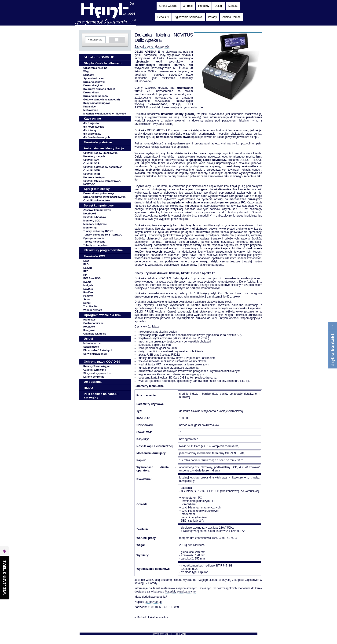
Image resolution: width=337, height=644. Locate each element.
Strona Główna (168, 6)
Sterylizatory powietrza (97, 373)
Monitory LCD (92, 221)
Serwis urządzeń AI (95, 354)
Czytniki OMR (92, 170)
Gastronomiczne (93, 323)
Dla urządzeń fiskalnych (98, 350)
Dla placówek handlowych (103, 63)
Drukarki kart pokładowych (100, 193)
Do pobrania (93, 382)
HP (85, 275)
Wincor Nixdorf (93, 310)
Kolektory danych (94, 156)
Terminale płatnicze (98, 142)
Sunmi (87, 303)
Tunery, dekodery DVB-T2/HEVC (103, 235)
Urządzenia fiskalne (95, 68)
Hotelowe (89, 327)
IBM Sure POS (92, 278)
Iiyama (87, 282)
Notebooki (90, 213)
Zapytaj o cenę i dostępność (152, 47)
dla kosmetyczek (93, 127)
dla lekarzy (90, 130)
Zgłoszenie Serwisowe (189, 17)
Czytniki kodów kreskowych (100, 153)
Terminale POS (95, 256)
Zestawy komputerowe (97, 210)
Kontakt (233, 6)
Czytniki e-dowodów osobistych (103, 167)
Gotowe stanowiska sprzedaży (102, 99)
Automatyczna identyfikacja (104, 148)
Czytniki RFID (92, 174)
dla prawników (92, 134)
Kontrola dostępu (94, 177)
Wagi (86, 71)
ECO (86, 261)
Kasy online (92, 119)
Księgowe (89, 330)
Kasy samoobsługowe (97, 103)
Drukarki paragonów (96, 96)
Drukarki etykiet (93, 85)
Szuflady (89, 75)
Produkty (204, 6)
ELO (86, 264)
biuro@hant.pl (153, 602)
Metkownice (91, 110)
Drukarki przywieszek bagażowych (104, 197)
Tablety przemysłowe (96, 245)
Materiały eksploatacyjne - (105, 114)
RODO (88, 388)
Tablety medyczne (94, 242)
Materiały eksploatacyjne (180, 592)
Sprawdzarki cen (93, 78)
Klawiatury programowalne (103, 250)
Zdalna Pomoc (231, 17)
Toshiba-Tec (91, 306)
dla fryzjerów (91, 123)
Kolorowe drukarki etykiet (99, 89)
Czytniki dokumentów (97, 200)
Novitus (88, 289)
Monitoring (90, 228)
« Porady (152, 583)
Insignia (88, 285)
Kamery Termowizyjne (97, 366)
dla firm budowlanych (97, 137)
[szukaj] (95, 40)
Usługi (218, 6)
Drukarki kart (91, 92)
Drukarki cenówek (94, 82)
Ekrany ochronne (94, 377)
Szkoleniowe (91, 347)
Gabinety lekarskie (95, 334)
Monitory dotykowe (95, 224)
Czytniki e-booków (95, 217)
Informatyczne (92, 343)
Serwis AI (163, 17)
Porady (212, 17)
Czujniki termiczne (95, 370)
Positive (88, 296)
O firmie (188, 6)
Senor (87, 299)
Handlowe (89, 320)
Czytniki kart (91, 160)
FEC (86, 271)
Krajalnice (90, 107)
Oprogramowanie (94, 238)
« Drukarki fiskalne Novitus (151, 617)
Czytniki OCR (92, 163)
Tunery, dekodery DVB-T (98, 231)
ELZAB (88, 268)
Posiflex (88, 292)
